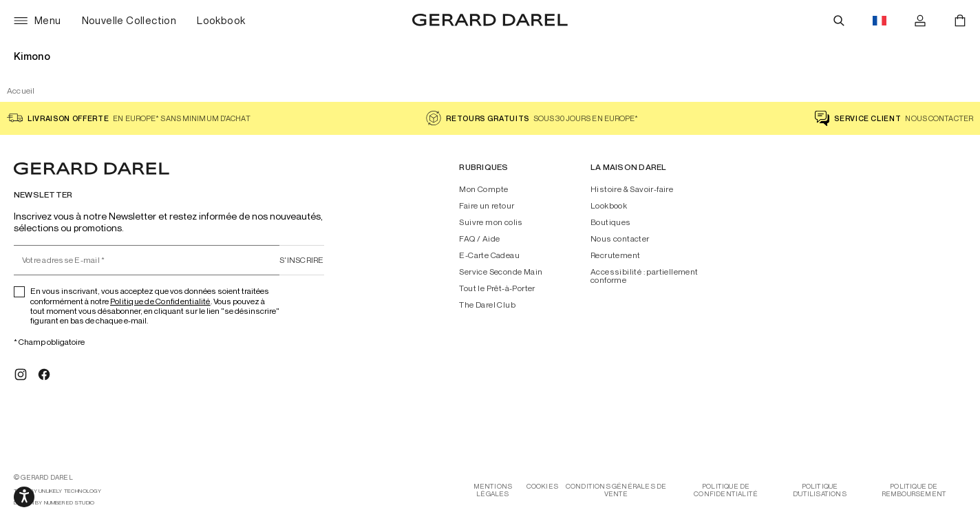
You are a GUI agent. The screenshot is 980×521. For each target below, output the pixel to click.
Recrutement (615, 255)
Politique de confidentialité (726, 490)
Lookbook (609, 206)
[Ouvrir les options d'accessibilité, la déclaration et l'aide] (24, 497)
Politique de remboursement (914, 490)
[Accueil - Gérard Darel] (490, 21)
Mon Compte (483, 189)
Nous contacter (620, 239)
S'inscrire (301, 260)
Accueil (21, 91)
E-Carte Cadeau (489, 255)
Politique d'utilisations (820, 490)
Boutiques (611, 222)
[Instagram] (21, 374)
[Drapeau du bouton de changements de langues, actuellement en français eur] (880, 21)
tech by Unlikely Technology (57, 491)
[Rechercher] (839, 21)
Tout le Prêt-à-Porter (497, 288)
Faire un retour (487, 206)
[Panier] (960, 21)
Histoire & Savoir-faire (632, 189)
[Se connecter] (920, 21)
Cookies (542, 486)
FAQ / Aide (479, 239)
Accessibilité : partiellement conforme (645, 276)
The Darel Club (487, 305)
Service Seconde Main (501, 272)
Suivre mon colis (491, 222)
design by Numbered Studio (54, 503)
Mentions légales (493, 490)
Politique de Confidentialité (160, 301)
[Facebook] (44, 374)
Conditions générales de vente (616, 490)
